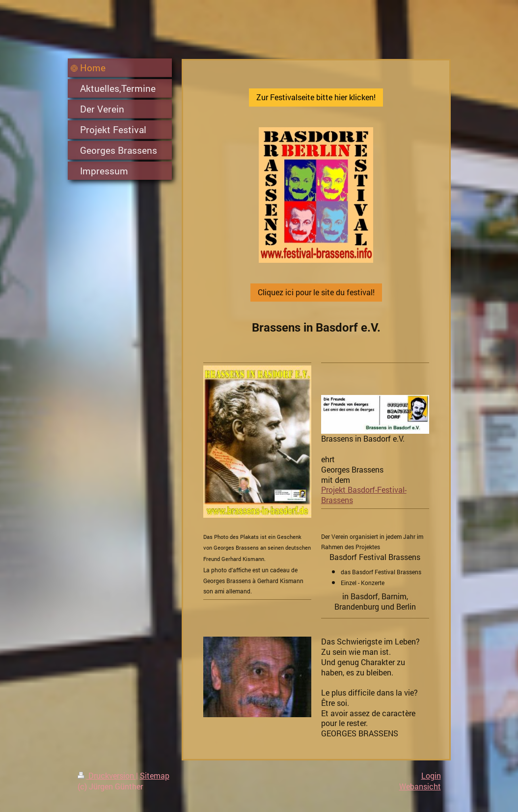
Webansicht (420, 786)
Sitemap (155, 775)
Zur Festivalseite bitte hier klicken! (316, 97)
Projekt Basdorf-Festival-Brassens (364, 495)
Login (431, 775)
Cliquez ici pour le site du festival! (316, 292)
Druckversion (107, 775)
